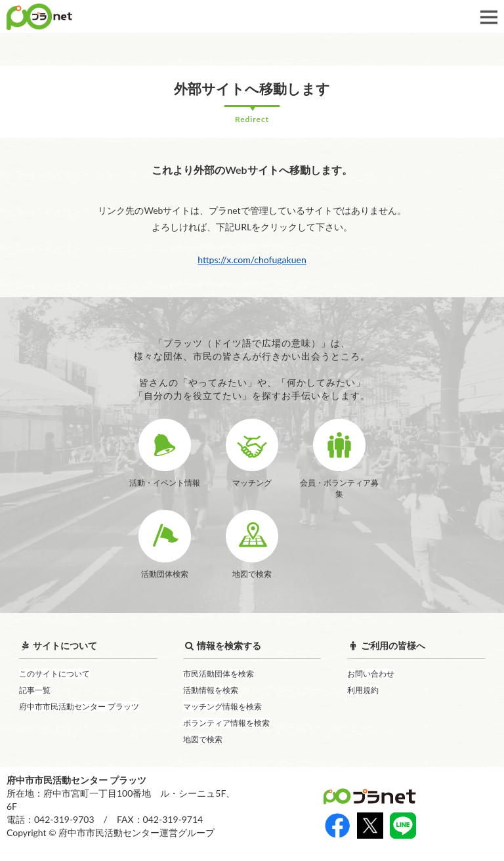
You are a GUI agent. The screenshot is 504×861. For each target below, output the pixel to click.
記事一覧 (35, 690)
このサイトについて (54, 674)
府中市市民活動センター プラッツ (79, 706)
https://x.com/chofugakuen (252, 260)
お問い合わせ (371, 674)
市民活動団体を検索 (219, 674)
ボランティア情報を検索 (226, 723)
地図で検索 (203, 739)
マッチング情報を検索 (222, 706)
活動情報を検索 (211, 690)
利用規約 (363, 690)
